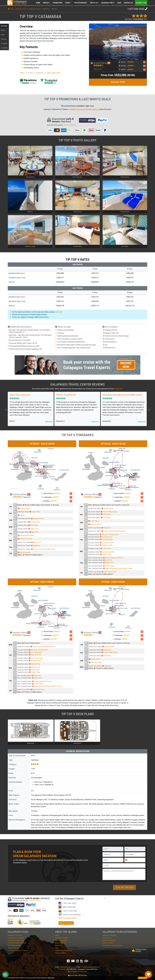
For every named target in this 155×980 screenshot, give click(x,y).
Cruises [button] (46, 3)
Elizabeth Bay (34, 522)
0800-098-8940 (69, 907)
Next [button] (149, 410)
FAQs (119, 3)
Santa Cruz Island (24, 542)
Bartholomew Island (26, 535)
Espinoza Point (37, 518)
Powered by (87, 120)
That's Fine (143, 978)
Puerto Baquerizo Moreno (113, 558)
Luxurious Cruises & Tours (16, 940)
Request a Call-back (66, 923)
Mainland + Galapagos (109, 935)
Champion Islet (106, 545)
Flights (57, 935)
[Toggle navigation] (143, 3)
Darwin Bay (106, 518)
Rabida (21, 515)
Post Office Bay (106, 539)
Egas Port (34, 532)
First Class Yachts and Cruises (17, 943)
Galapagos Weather (61, 938)
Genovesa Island (94, 512)
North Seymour (24, 552)
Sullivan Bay (35, 512)
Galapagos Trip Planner (15, 935)
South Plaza (94, 521)
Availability (4, 48)
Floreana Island (94, 535)
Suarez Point (106, 548)
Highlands (36, 546)
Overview (4, 26)
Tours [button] (67, 3)
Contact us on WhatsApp (70, 915)
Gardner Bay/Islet (107, 552)
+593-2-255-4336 (70, 911)
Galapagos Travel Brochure (139, 950)
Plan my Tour (141, 3)
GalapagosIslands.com (67, 967)
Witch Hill (107, 560)
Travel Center (20, 3)
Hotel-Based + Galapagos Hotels (113, 945)
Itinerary (4, 39)
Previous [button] (6, 410)
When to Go (59, 945)
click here (59, 312)
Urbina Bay (33, 525)
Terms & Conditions (70, 125)
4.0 (109, 63)
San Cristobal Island (95, 558)
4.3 (100, 494)
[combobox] (127, 860)
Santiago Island (23, 512)
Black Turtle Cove (109, 572)
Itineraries (40, 73)
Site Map (83, 975)
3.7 (100, 632)
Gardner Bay (34, 672)
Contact (128, 3)
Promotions (58, 3)
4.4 (142, 501)
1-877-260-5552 (136, 9)
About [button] (94, 3)
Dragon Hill (36, 542)
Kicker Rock (108, 563)
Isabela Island (23, 522)
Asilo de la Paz (106, 537)
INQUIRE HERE (118, 82)
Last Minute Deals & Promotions (18, 950)
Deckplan (4, 43)
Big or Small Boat (60, 943)
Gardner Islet (35, 667)
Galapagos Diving (13, 948)
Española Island (94, 548)
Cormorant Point (107, 543)
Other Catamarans (53, 73)
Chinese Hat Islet (25, 539)
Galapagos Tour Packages (16, 938)
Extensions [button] (80, 3)
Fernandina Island (24, 518)
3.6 (142, 632)
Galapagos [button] (107, 3)
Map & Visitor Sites (61, 940)
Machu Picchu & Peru (109, 940)
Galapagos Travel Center (79, 972)
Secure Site (73, 975)
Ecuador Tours (107, 938)
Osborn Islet (105, 554)
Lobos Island (109, 566)
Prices (30, 73)
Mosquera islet (24, 508)
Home (38, 3)
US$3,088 (121, 75)
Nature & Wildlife (60, 953)
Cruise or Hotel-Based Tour (63, 950)
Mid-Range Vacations (14, 945)
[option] (31, 409)
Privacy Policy (62, 969)
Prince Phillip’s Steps (109, 512)
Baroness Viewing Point (109, 535)
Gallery (3, 30)
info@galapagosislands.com (91, 967)
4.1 (144, 62)
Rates (3, 35)
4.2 (71, 501)
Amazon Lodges (108, 943)
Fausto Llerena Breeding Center (43, 549)
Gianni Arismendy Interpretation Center (118, 568)
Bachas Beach (108, 508)
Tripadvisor (118, 389)
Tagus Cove (34, 529)
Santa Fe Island (95, 524)
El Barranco (106, 514)
